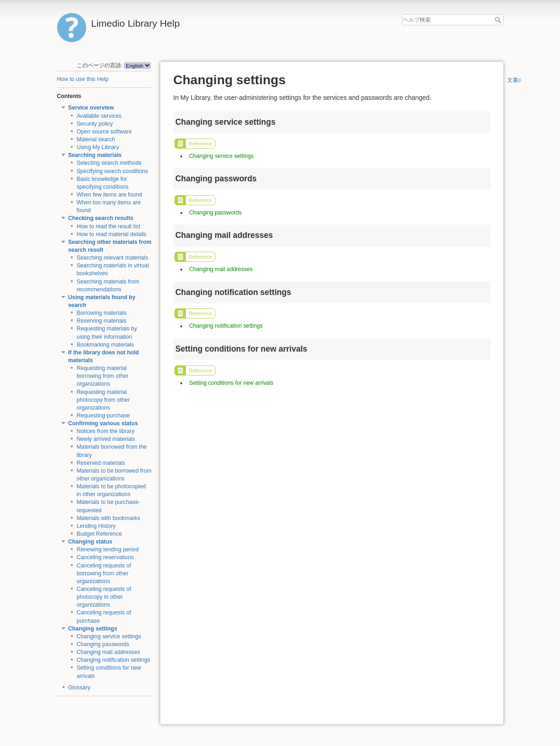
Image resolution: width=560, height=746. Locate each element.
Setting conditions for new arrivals (231, 383)
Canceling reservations (105, 557)
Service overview (91, 108)
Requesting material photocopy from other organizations (103, 400)
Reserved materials (101, 463)
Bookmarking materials (105, 345)
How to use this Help (83, 79)
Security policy (95, 124)
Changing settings (93, 629)
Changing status (90, 542)
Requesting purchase (103, 416)
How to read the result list (108, 226)
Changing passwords (103, 644)
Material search (96, 139)
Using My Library (98, 147)
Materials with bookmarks (108, 518)
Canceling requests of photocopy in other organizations (104, 597)
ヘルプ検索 (499, 20)
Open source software (104, 132)
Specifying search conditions (112, 171)
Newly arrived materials (106, 439)
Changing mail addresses (108, 652)
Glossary (79, 688)
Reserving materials (101, 321)
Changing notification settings (113, 660)
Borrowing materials (101, 313)
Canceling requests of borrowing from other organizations (104, 573)
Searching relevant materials (112, 258)
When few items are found (109, 195)
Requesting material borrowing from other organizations (102, 376)
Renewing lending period (107, 549)
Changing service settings (109, 636)
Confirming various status (103, 423)
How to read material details (111, 234)
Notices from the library (105, 431)
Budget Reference (99, 534)
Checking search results (101, 218)
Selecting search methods (109, 163)
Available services (99, 116)
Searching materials (95, 155)
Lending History (96, 526)
